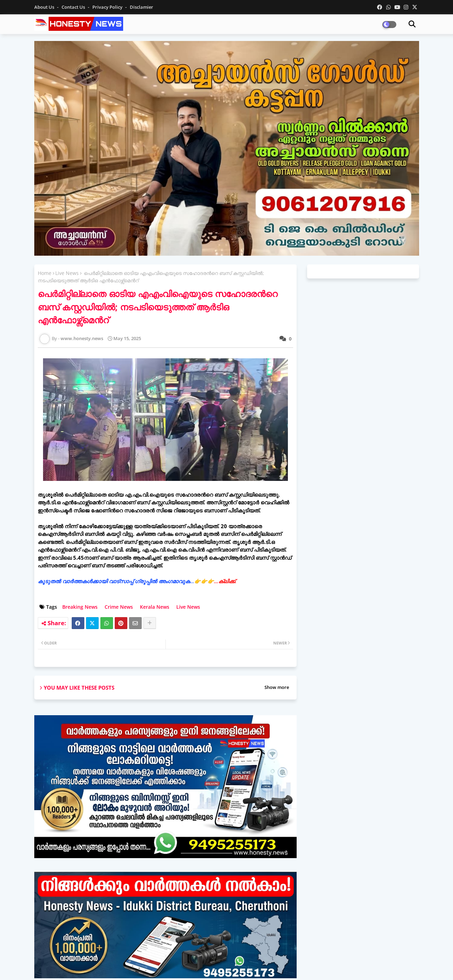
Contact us (74, 7)
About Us (45, 7)
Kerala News (155, 607)
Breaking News (80, 607)
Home (45, 273)
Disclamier (141, 7)
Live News (67, 273)
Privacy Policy (108, 7)
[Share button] (150, 623)
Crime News (119, 607)
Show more (277, 687)
